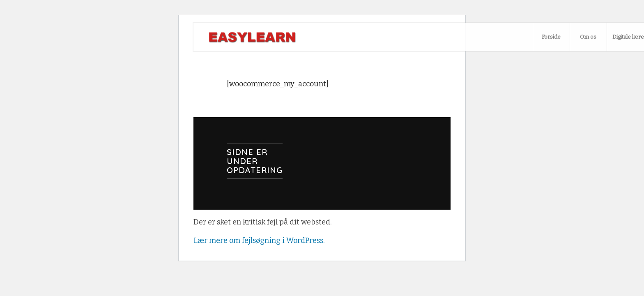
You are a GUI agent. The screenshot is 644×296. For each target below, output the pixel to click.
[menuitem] (551, 37)
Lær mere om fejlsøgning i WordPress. (259, 240)
